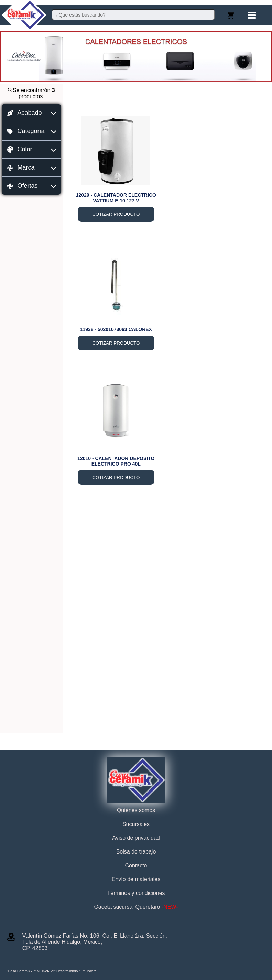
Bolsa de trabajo (136, 852)
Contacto (136, 865)
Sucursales (136, 824)
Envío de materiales (136, 879)
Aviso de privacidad (136, 838)
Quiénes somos (136, 810)
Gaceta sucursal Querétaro (136, 907)
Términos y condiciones (136, 893)
